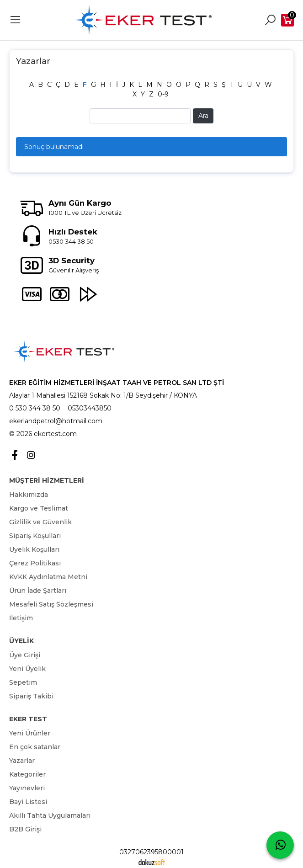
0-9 (163, 94)
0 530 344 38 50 (35, 408)
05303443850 (90, 408)
